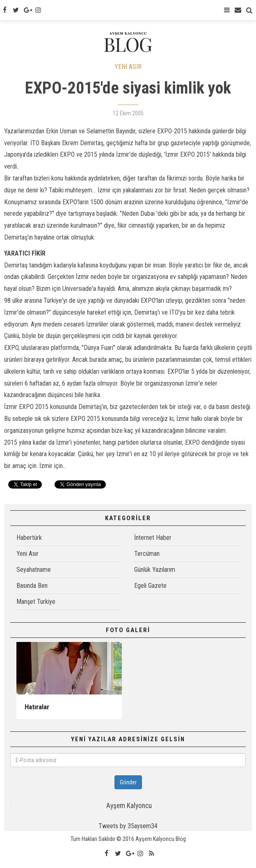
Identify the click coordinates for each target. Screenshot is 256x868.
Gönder (128, 782)
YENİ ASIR (128, 67)
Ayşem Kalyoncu (129, 806)
